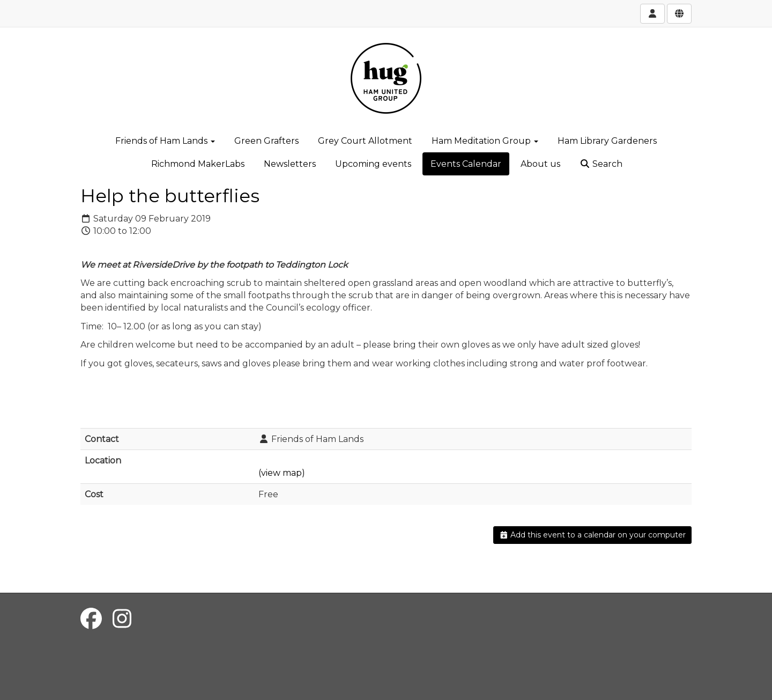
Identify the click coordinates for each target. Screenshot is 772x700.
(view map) (282, 473)
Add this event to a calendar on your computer (593, 535)
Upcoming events (373, 164)
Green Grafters (266, 141)
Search (601, 164)
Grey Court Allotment (365, 141)
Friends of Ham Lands (165, 141)
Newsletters (290, 164)
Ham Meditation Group (485, 141)
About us (540, 164)
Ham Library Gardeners (607, 141)
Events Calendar (466, 164)
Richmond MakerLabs (198, 164)
